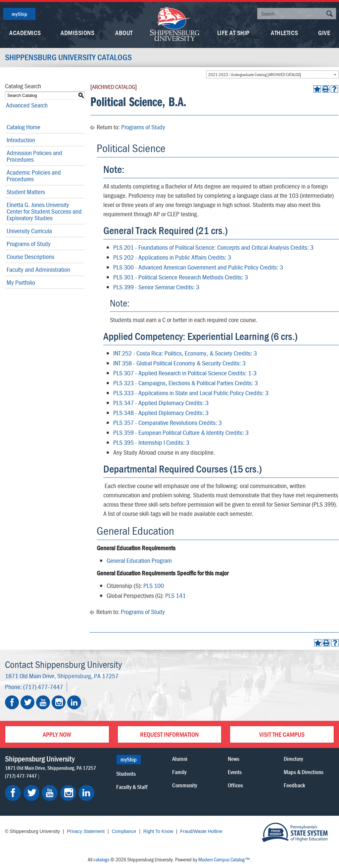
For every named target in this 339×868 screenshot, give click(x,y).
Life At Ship (233, 33)
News (234, 759)
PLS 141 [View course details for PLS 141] (175, 595)
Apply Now (57, 734)
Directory (293, 759)
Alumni (180, 759)
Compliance (124, 831)
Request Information (169, 734)
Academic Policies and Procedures (34, 175)
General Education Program (139, 560)
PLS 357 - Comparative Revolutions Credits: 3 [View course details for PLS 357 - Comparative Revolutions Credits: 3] (168, 422)
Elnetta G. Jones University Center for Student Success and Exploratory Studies (44, 211)
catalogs (101, 859)
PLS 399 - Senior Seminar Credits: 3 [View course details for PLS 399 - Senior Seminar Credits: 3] (156, 287)
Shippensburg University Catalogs (70, 58)
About (124, 33)
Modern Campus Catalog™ (224, 859)
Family (179, 772)
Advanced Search (26, 105)
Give (324, 33)
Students (126, 774)
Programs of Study (29, 244)
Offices (235, 785)
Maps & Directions (304, 772)
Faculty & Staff (132, 787)
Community (185, 785)
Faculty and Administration (38, 269)
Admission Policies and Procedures (34, 156)
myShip (19, 14)
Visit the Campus (282, 734)
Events (235, 772)
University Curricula (29, 231)
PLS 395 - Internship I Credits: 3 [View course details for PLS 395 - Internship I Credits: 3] (151, 442)
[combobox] (272, 74)
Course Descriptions (30, 256)
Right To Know (158, 831)
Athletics (285, 33)
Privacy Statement (86, 831)
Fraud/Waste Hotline (201, 831)
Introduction (21, 140)
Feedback (294, 785)
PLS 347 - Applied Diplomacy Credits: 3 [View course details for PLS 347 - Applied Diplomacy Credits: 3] (161, 403)
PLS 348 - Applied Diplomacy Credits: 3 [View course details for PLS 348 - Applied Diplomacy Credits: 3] (161, 413)
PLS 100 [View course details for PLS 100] (154, 585)
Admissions (77, 33)
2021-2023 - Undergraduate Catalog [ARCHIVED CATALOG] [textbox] (255, 75)
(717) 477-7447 (43, 687)
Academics (25, 33)
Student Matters (26, 192)
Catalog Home (24, 127)
